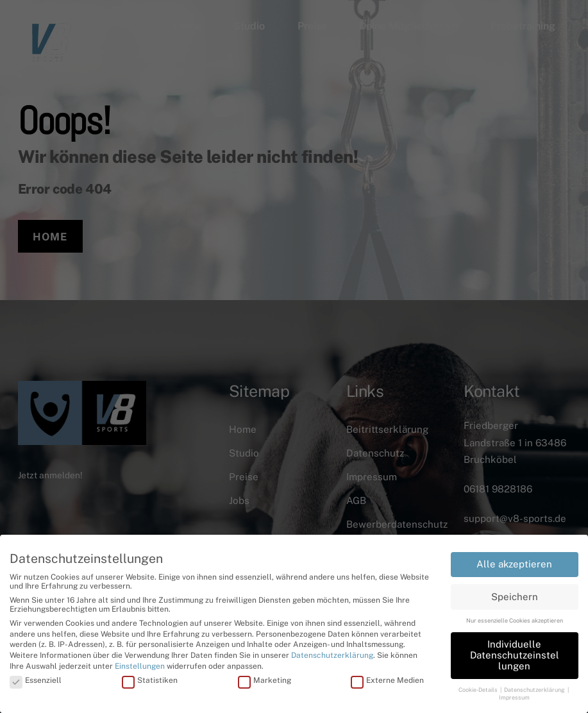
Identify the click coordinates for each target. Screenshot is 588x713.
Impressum (514, 697)
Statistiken (150, 680)
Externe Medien (387, 680)
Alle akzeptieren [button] (514, 564)
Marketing (265, 680)
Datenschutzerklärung (332, 655)
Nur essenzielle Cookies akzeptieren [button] (515, 620)
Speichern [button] (515, 597)
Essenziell (36, 680)
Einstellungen (140, 666)
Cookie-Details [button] (479, 690)
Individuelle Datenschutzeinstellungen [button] (515, 655)
